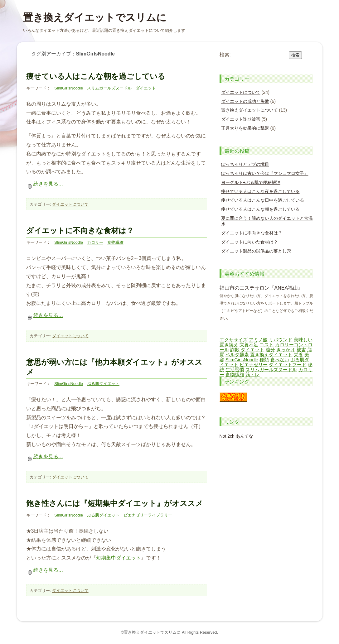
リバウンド (281, 340)
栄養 (298, 355)
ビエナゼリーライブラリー (148, 515)
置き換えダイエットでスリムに (95, 17)
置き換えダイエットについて (249, 110)
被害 (301, 350)
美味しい (303, 340)
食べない (280, 360)
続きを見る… (45, 184)
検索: (225, 55)
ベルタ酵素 (237, 355)
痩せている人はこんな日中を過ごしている (263, 200)
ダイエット (146, 88)
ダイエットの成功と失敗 (245, 101)
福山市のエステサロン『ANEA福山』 (261, 288)
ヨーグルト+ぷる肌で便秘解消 (251, 182)
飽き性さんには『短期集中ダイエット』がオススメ (115, 503)
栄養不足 (249, 345)
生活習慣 (235, 370)
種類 (264, 360)
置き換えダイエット (271, 355)
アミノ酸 (258, 340)
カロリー (95, 242)
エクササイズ (234, 340)
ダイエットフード (288, 365)
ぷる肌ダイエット (103, 384)
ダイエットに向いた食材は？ (249, 242)
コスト (266, 345)
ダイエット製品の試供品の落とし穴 (256, 251)
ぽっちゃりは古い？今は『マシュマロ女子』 (265, 173)
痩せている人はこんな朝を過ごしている (96, 76)
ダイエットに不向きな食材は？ (80, 231)
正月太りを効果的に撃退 (245, 128)
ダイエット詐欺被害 (241, 119)
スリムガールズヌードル (109, 88)
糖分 (270, 350)
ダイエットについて (70, 204)
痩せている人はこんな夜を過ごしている (260, 191)
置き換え (229, 345)
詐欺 (235, 350)
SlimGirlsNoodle (69, 88)
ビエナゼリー (254, 365)
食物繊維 (115, 242)
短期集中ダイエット (119, 558)
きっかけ (286, 350)
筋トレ (252, 375)
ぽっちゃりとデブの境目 (245, 164)
